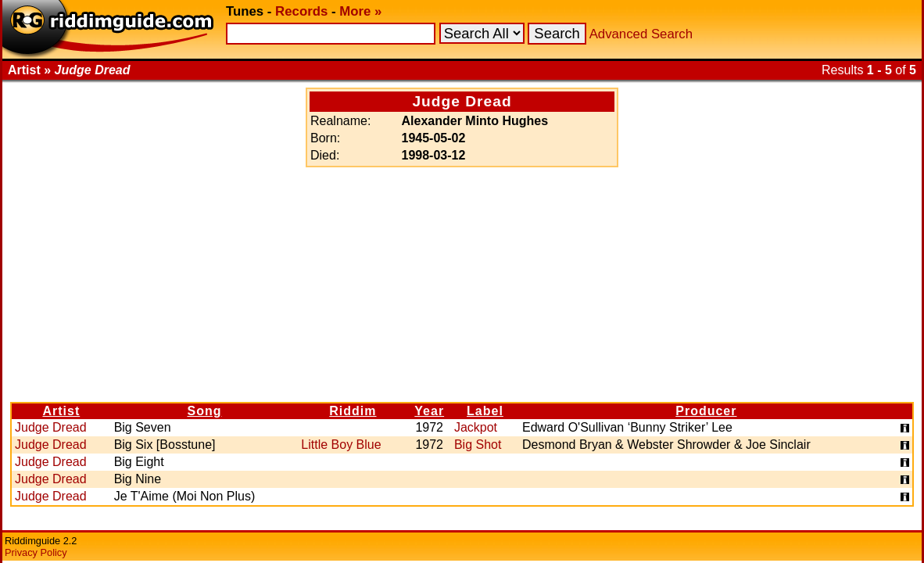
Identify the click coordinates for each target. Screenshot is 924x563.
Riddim (353, 411)
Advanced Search (641, 34)
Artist (61, 411)
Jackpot (476, 427)
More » (360, 11)
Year (429, 411)
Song (204, 411)
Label (485, 411)
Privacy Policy (36, 552)
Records (301, 11)
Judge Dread (51, 427)
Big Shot (478, 445)
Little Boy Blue (341, 445)
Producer (706, 411)
